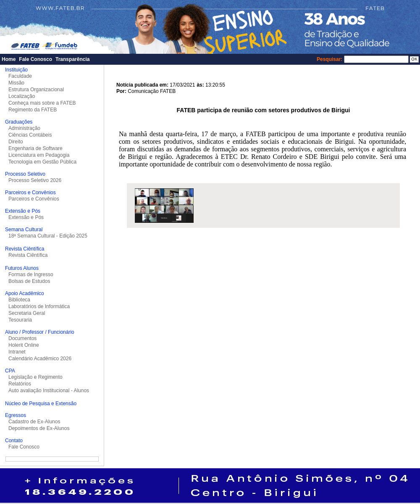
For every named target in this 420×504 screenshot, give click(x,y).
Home (9, 59)
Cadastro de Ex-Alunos (34, 422)
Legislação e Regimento (35, 377)
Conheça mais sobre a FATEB (42, 103)
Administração (24, 128)
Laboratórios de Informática (39, 306)
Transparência (72, 59)
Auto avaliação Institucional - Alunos (49, 391)
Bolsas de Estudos (29, 281)
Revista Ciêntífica (28, 255)
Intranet (17, 352)
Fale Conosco (35, 59)
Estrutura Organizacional (36, 90)
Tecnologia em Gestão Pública (42, 162)
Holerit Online (24, 345)
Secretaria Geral (27, 313)
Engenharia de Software (35, 148)
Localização (22, 96)
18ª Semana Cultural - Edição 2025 (48, 236)
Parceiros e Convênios (34, 199)
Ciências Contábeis (30, 135)
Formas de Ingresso (31, 274)
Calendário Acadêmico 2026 (40, 359)
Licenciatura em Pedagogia (39, 155)
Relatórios (20, 384)
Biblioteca (19, 300)
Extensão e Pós (26, 217)
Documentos (22, 338)
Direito (16, 142)
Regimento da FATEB (33, 110)
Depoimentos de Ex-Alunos (39, 428)
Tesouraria (20, 320)
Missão (16, 83)
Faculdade (20, 76)
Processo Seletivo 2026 (35, 180)
